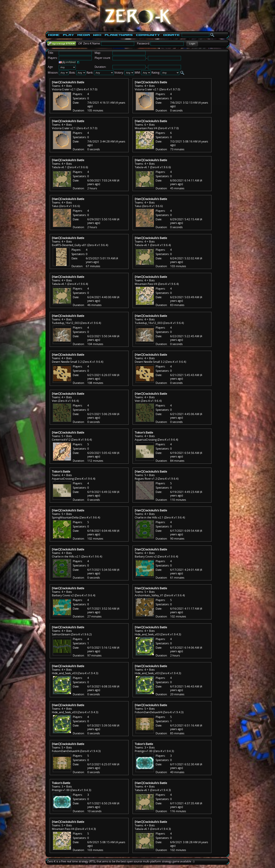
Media (83, 35)
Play (68, 35)
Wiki (97, 35)
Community (148, 35)
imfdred (71, 62)
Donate (172, 35)
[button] (192, 44)
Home (54, 35)
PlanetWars (119, 35)
